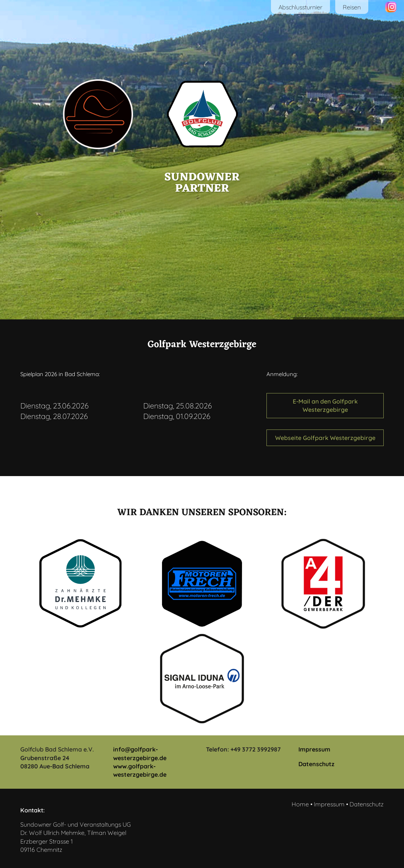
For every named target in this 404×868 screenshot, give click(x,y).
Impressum (314, 749)
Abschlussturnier (300, 7)
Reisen (352, 7)
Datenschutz (316, 764)
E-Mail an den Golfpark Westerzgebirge (325, 405)
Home (300, 804)
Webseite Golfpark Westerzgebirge (325, 438)
